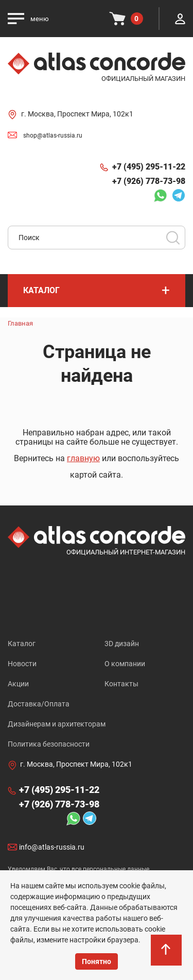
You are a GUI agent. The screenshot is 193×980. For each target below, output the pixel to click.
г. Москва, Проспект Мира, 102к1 (77, 114)
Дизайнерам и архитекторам (57, 724)
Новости (22, 664)
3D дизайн (122, 644)
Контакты (121, 684)
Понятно (97, 961)
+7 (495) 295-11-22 (149, 167)
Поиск (173, 238)
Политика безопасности (49, 744)
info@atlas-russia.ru (52, 848)
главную (83, 458)
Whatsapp (160, 195)
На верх (167, 955)
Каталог (22, 644)
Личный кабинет (180, 19)
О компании (125, 664)
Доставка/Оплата (39, 704)
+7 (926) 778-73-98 (149, 181)
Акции (18, 684)
